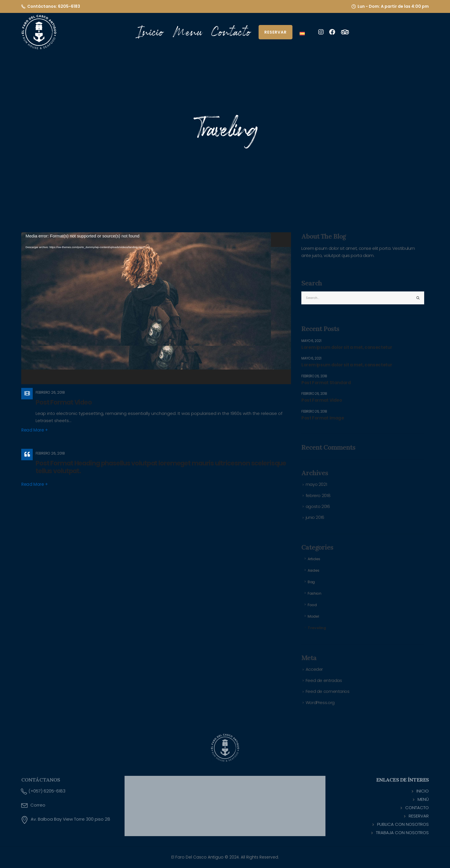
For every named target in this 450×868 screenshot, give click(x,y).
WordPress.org (320, 702)
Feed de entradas (324, 680)
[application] (156, 308)
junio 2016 (315, 517)
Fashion (314, 593)
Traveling (317, 628)
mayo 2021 (316, 484)
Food (312, 605)
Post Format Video (64, 402)
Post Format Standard (326, 383)
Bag (311, 582)
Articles (314, 559)
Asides (314, 570)
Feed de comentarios (328, 691)
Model (313, 616)
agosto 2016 (318, 506)
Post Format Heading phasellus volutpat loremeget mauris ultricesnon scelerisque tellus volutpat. (161, 467)
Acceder (314, 669)
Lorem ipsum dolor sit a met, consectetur (347, 347)
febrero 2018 (318, 495)
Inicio (151, 32)
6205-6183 (69, 6)
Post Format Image (323, 418)
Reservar (276, 32)
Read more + (35, 430)
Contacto (231, 32)
